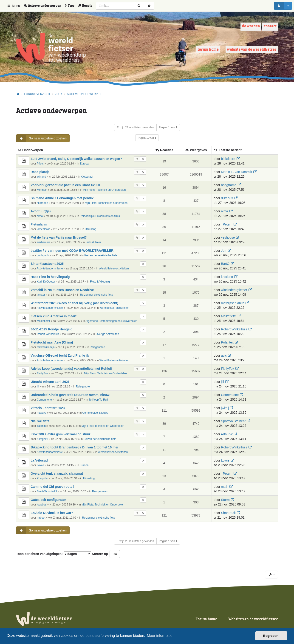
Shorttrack (228, 513)
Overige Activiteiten (107, 334)
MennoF (42, 190)
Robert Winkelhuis (48, 334)
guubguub (43, 255)
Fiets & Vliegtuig (100, 282)
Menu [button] (13, 6)
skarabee (42, 203)
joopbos (42, 505)
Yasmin (41, 426)
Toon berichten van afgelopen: (54, 554)
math (225, 487)
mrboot (41, 518)
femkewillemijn (46, 347)
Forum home (208, 50)
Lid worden (251, 26)
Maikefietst (43, 321)
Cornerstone (44, 400)
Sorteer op (100, 554)
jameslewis (43, 229)
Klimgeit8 (42, 439)
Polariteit (227, 342)
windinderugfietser (234, 290)
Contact (270, 26)
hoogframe (229, 185)
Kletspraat (87, 177)
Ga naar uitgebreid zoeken (41, 138)
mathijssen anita (233, 303)
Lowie (40, 465)
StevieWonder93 (47, 491)
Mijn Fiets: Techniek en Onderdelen (104, 190)
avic (224, 355)
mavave (42, 413)
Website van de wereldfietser (252, 50)
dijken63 (227, 198)
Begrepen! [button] (271, 636)
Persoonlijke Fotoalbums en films (100, 216)
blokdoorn (228, 159)
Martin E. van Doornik (236, 172)
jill (38, 387)
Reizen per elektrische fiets (101, 255)
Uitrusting (90, 229)
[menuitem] (44, 6)
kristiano (227, 277)
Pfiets (40, 164)
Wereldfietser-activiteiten (114, 269)
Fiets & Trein (93, 242)
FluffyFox (42, 373)
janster (41, 295)
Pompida (42, 478)
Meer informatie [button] (160, 636)
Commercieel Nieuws (95, 413)
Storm (225, 500)
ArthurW (227, 434)
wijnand (41, 177)
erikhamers (44, 242)
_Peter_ (227, 224)
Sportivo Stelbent (233, 421)
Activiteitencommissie (50, 269)
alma (40, 216)
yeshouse (228, 237)
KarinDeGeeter (46, 282)
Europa (84, 164)
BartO (225, 264)
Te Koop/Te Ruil (98, 400)
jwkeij (225, 408)
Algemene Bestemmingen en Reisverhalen (111, 321)
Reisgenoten (98, 347)
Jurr (224, 251)
